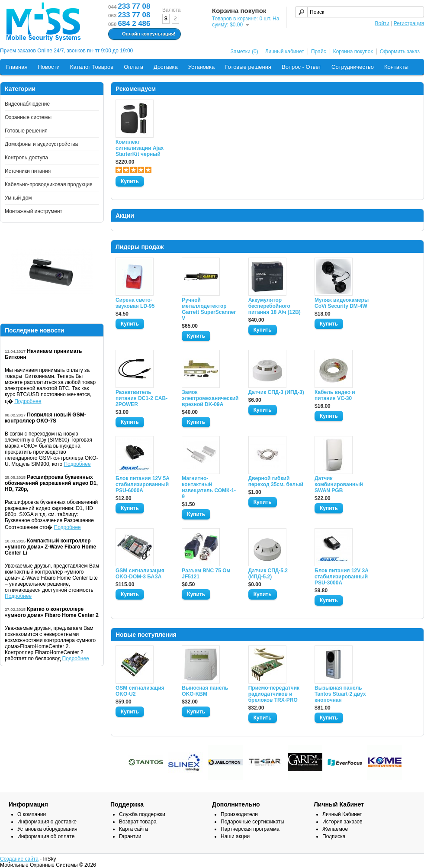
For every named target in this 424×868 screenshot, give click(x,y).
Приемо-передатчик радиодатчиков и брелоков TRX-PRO (274, 694)
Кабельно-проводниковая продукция (49, 184)
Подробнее (28, 401)
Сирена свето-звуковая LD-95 (135, 303)
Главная (17, 67)
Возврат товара (138, 822)
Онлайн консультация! (143, 34)
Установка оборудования (47, 829)
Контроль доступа (26, 158)
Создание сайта (19, 859)
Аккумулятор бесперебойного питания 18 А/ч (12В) (275, 306)
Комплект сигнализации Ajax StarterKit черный (140, 148)
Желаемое (335, 829)
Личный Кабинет (342, 814)
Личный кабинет (285, 52)
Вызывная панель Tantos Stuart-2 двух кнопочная (340, 694)
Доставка (166, 67)
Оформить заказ (400, 52)
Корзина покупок (353, 52)
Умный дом (18, 198)
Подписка (334, 836)
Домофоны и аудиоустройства (41, 144)
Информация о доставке (47, 822)
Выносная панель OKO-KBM (205, 691)
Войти (382, 23)
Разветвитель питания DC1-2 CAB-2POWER (141, 398)
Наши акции (235, 836)
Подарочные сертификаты (252, 822)
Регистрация (409, 23)
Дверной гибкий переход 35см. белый (276, 481)
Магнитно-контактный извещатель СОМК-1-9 (209, 487)
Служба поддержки (142, 814)
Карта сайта (133, 829)
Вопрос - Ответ (301, 67)
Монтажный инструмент (34, 211)
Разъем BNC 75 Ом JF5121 (206, 574)
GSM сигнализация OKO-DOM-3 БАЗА (140, 574)
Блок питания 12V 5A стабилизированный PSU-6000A (142, 484)
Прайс (319, 52)
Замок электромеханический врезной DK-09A (210, 398)
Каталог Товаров (92, 67)
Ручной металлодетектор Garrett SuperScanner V (209, 309)
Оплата (133, 67)
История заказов (342, 822)
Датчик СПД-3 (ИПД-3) (276, 392)
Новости (48, 67)
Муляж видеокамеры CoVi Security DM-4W (342, 303)
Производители (239, 814)
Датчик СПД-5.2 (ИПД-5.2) (268, 574)
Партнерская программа (250, 829)
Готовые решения (248, 67)
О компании (32, 814)
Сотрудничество (353, 67)
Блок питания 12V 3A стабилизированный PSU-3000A (341, 577)
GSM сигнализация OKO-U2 (140, 691)
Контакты (396, 67)
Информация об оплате (46, 836)
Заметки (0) (244, 52)
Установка (201, 67)
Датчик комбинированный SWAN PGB (339, 484)
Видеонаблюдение (27, 104)
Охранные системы (28, 117)
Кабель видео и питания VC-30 (335, 395)
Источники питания (28, 171)
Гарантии (130, 836)
